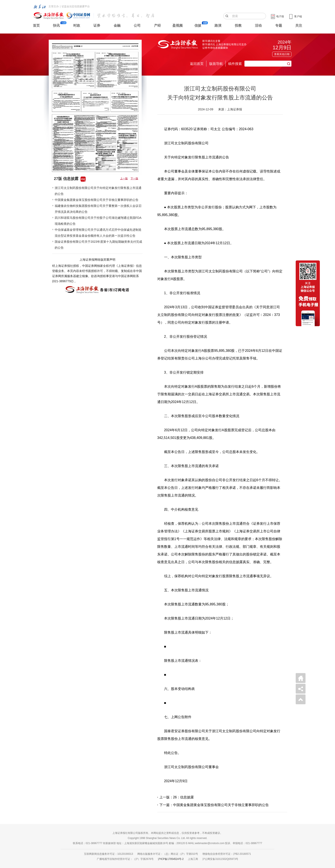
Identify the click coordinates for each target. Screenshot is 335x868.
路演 (218, 26)
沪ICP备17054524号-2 (171, 859)
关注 (299, 26)
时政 (77, 26)
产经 (157, 26)
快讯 (56, 26)
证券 (97, 26)
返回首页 (197, 64)
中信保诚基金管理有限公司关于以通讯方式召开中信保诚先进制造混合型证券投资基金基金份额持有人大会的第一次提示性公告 (98, 233)
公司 (137, 26)
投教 (238, 26)
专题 (279, 26)
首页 (36, 26)
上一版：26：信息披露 (177, 797)
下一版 (134, 178)
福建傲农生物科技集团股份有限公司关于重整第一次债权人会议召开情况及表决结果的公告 (98, 209)
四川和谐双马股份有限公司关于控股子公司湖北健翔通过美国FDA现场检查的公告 (98, 221)
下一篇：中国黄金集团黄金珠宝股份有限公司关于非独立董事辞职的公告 (214, 805)
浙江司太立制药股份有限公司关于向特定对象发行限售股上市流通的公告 (98, 191)
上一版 (124, 178)
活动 (258, 26)
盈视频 (178, 26)
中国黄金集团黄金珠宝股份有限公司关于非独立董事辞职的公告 (97, 200)
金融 (117, 26)
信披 (198, 26)
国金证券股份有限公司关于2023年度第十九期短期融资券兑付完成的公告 (98, 245)
